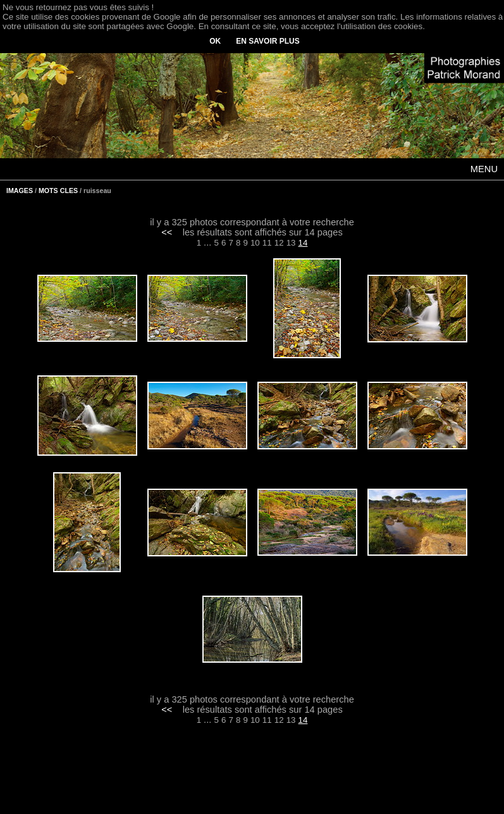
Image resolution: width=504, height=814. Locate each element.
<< (167, 232)
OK (215, 41)
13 (291, 243)
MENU (484, 169)
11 (267, 243)
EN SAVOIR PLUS (267, 41)
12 (279, 243)
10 (255, 243)
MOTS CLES (58, 191)
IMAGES (20, 191)
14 (303, 243)
